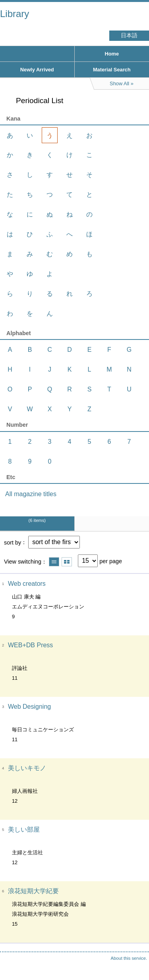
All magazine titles (31, 494)
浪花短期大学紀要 (33, 891)
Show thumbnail (67, 562)
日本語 (129, 35)
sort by (13, 542)
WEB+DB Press (30, 645)
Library (15, 14)
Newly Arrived (37, 70)
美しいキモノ (27, 768)
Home (112, 54)
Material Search (112, 70)
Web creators (27, 584)
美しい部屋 (24, 829)
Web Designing (29, 707)
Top (135, 958)
